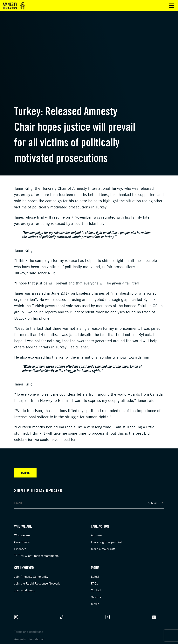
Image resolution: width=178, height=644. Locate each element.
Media (95, 604)
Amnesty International (29, 639)
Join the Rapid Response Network (37, 583)
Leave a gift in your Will (107, 542)
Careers (96, 597)
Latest (95, 577)
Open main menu (172, 6)
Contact (96, 590)
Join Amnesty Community (31, 577)
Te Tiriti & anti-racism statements (36, 556)
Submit (152, 503)
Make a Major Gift (103, 549)
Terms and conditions (29, 632)
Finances (20, 549)
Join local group (25, 590)
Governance (22, 542)
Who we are (22, 535)
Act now (96, 535)
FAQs (94, 583)
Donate (25, 473)
